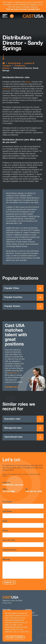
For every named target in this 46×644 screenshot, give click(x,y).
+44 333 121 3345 (33, 492)
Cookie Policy (25, 632)
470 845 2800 (9, 492)
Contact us (11, 387)
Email (23, 524)
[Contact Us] (12, 16)
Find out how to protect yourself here (23, 9)
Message (23, 569)
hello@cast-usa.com (13, 485)
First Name (23, 505)
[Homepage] (33, 16)
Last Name (23, 514)
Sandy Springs (14, 63)
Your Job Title (23, 543)
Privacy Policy (7, 603)
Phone (23, 534)
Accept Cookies (15, 637)
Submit (8, 583)
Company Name (23, 553)
